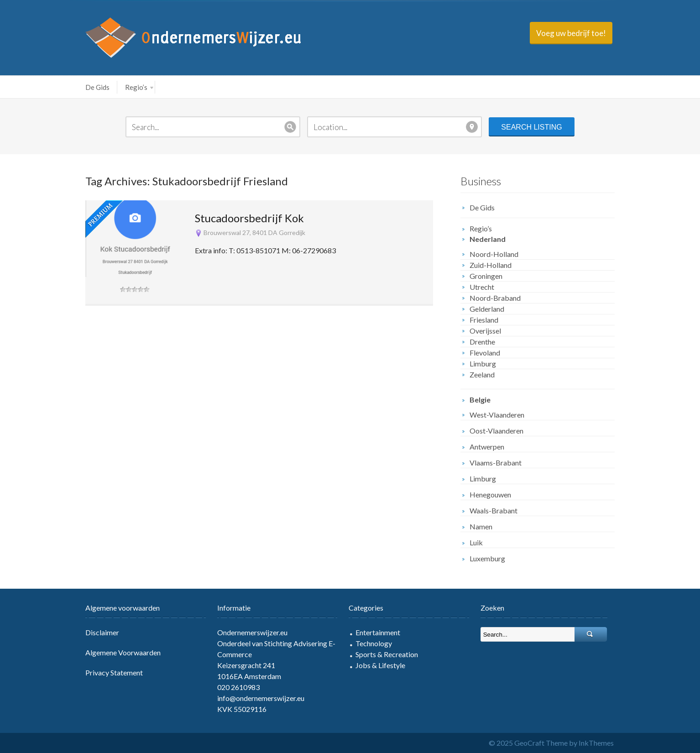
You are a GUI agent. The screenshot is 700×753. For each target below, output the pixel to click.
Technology (374, 643)
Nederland (488, 239)
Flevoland (485, 353)
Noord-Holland (494, 254)
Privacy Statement (114, 672)
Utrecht (482, 287)
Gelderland (487, 309)
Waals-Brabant (494, 510)
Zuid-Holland (491, 265)
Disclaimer (102, 632)
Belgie (480, 400)
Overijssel (485, 331)
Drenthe (482, 342)
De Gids (97, 87)
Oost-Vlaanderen (496, 431)
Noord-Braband (495, 298)
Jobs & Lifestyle (380, 665)
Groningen (486, 276)
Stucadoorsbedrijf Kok (249, 218)
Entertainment (378, 632)
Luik (476, 542)
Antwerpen (487, 447)
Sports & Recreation (387, 654)
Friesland (484, 320)
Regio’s (139, 87)
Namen (481, 526)
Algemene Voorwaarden (123, 652)
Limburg (483, 363)
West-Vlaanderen (497, 415)
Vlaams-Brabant (496, 463)
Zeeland (482, 374)
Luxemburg (487, 558)
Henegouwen (490, 494)
